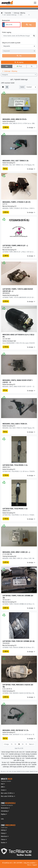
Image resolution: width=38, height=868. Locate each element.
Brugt (19, 66)
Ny (32, 66)
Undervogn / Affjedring (10, 71)
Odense (3, 839)
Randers (3, 843)
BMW (2, 787)
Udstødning (4, 811)
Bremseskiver (5, 808)
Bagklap (3, 814)
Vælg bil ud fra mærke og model (11, 43)
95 (26, 744)
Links (2, 819)
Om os (29, 865)
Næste (32, 744)
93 (19, 744)
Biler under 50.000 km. (7, 796)
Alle (7, 66)
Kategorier (19, 75)
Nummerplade (6, 20)
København (4, 836)
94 (23, 744)
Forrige (6, 744)
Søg (29, 25)
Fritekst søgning (7, 32)
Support (35, 865)
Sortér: (22, 87)
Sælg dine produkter (29, 863)
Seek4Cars (7, 3)
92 (15, 744)
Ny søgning (19, 62)
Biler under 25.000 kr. (7, 793)
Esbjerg (3, 833)
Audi (2, 784)
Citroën (3, 790)
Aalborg (3, 830)
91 (12, 744)
